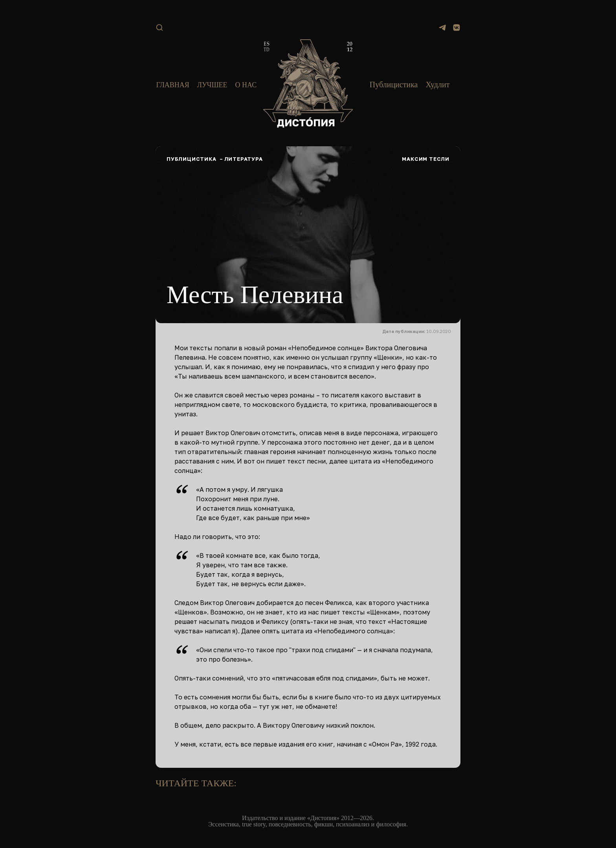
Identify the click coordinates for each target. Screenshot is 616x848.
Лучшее (212, 85)
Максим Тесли (426, 159)
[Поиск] (159, 28)
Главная (172, 85)
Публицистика (394, 85)
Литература (244, 159)
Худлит (437, 85)
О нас (246, 85)
